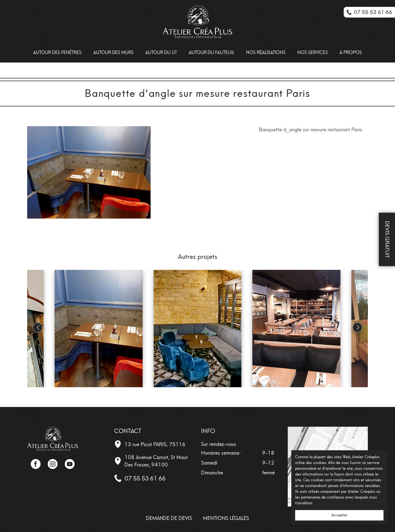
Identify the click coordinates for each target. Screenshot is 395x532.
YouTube (70, 464)
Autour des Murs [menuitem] (113, 53)
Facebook (36, 464)
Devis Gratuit (387, 240)
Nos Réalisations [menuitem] (266, 53)
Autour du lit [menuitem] (161, 53)
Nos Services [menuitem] (313, 53)
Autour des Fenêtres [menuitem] (57, 53)
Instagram (53, 464)
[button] (357, 327)
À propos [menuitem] (351, 53)
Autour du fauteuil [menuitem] (211, 53)
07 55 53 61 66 (145, 478)
